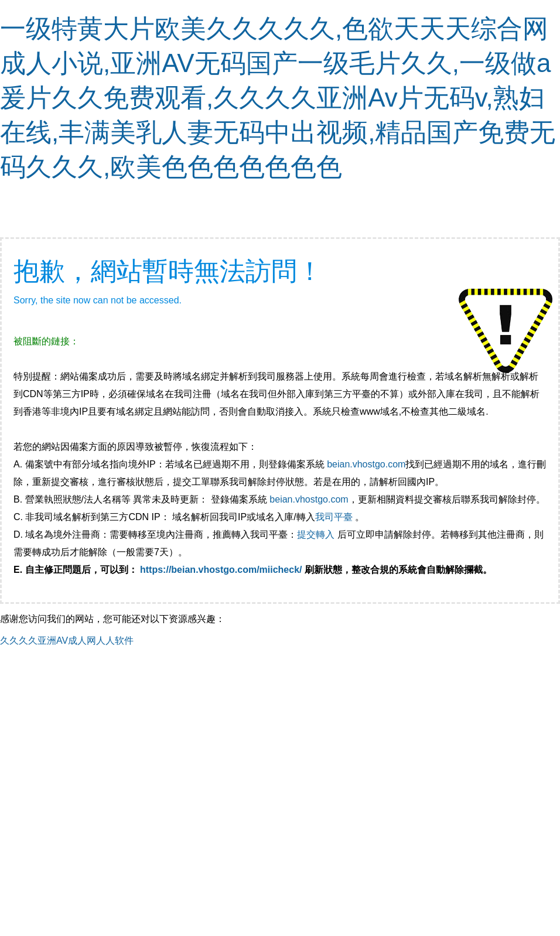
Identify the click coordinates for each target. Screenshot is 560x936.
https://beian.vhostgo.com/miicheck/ (221, 570)
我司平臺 (335, 517)
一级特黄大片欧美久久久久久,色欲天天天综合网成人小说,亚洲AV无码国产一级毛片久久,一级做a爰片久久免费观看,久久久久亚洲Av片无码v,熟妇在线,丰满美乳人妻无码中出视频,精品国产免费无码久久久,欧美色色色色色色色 (278, 98)
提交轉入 (316, 534)
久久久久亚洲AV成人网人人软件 (67, 640)
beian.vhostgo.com (366, 464)
